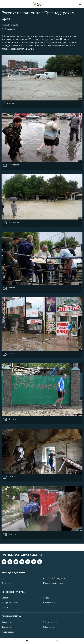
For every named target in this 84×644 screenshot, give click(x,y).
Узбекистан (48, 627)
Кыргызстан (7, 627)
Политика (6, 608)
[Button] (8, 30)
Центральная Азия (10, 603)
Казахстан (6, 622)
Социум (47, 598)
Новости (5, 598)
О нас (4, 579)
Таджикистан (8, 632)
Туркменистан (50, 622)
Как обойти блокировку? (54, 579)
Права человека (50, 603)
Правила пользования (53, 583)
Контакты (6, 583)
